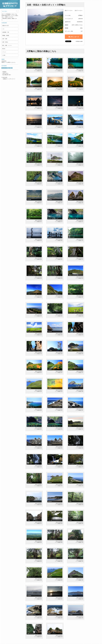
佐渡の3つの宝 (5, 26)
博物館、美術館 (6, 35)
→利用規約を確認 (79, 41)
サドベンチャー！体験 (5, 68)
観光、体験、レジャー (7, 45)
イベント (4, 52)
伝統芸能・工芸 (6, 32)
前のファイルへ (69, 10)
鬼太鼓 (11, 68)
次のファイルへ (79, 10)
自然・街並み (5, 42)
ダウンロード (74, 37)
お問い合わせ (5, 73)
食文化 (4, 49)
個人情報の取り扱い (7, 75)
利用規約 (4, 72)
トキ (3, 29)
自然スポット (48, 5)
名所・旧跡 (5, 39)
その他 (4, 55)
